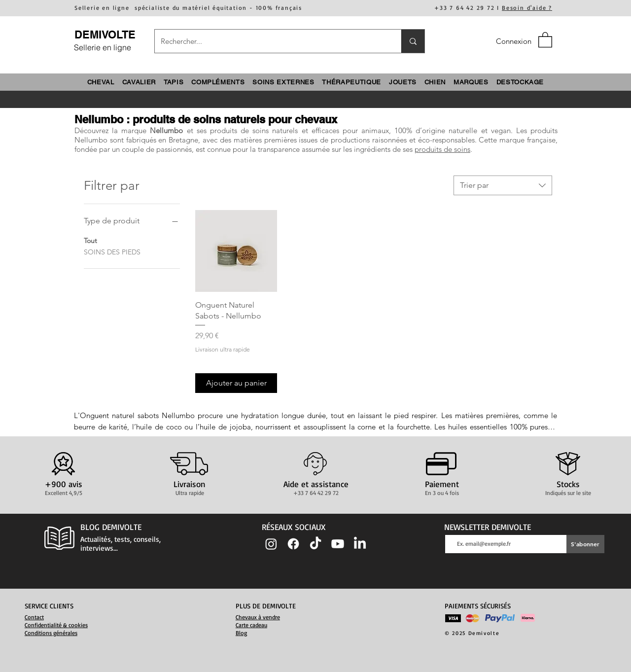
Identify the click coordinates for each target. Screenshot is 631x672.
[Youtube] (338, 544)
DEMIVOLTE (105, 35)
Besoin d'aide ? (527, 8)
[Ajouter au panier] (236, 383)
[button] (545, 39)
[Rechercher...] (271, 41)
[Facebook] (293, 544)
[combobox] (503, 185)
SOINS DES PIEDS (112, 251)
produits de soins (442, 149)
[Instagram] (271, 544)
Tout (90, 240)
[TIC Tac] (315, 544)
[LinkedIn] (360, 544)
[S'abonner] (585, 544)
